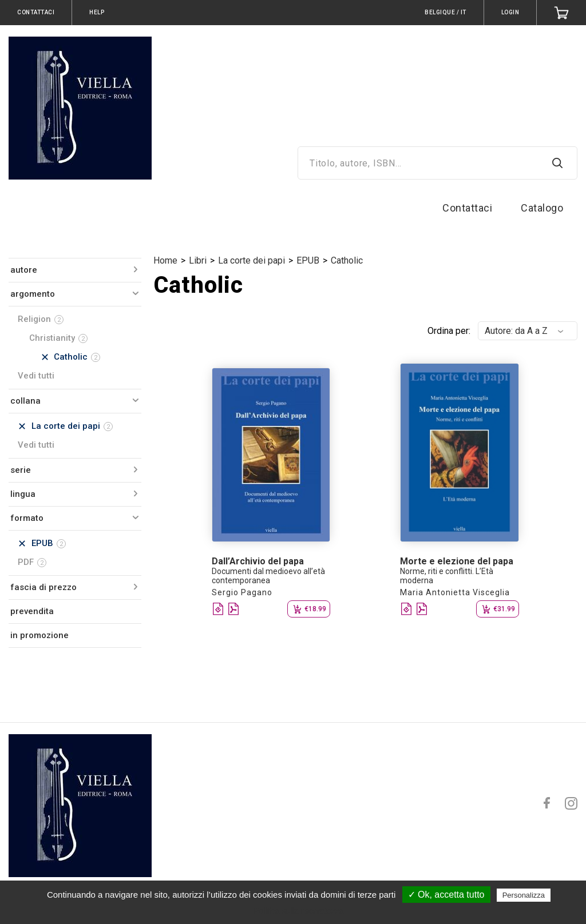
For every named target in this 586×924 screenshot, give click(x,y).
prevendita (32, 611)
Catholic (347, 260)
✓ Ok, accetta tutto (446, 895)
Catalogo (542, 208)
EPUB (308, 260)
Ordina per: (449, 331)
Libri (198, 260)
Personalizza (524, 895)
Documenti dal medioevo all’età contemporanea (268, 576)
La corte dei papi (252, 260)
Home (165, 260)
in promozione (39, 635)
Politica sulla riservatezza (298, 911)
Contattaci (467, 208)
